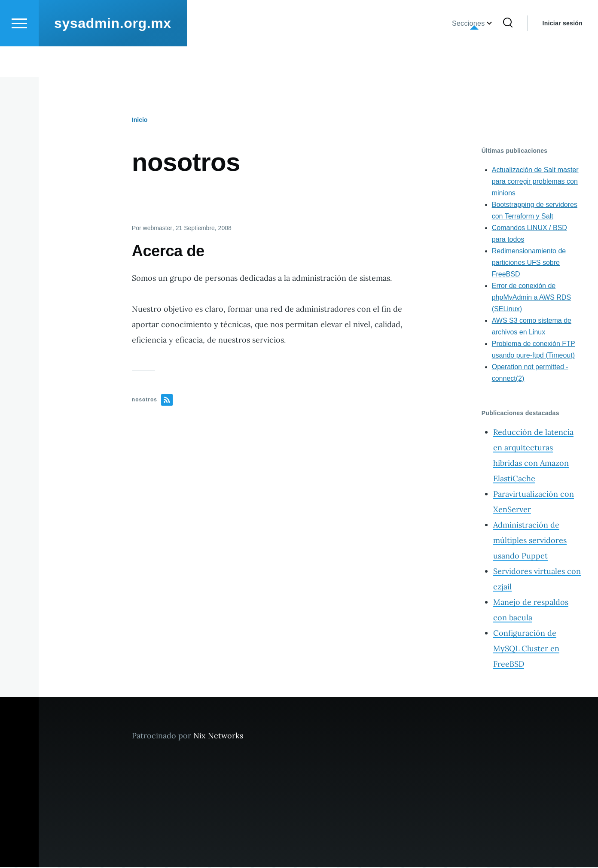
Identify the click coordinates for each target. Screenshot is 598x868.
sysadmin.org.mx (113, 54)
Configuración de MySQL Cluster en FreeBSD (526, 649)
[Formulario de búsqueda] (508, 54)
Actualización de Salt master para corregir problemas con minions (535, 182)
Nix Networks (218, 736)
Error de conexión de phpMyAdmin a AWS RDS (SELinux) (531, 298)
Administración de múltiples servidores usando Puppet (530, 541)
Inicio (140, 120)
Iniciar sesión (563, 54)
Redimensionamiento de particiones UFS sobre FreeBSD (529, 263)
